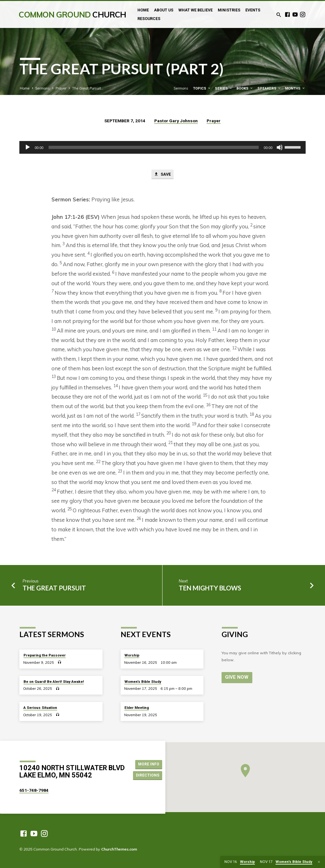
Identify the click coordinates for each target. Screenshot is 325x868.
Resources (149, 19)
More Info (148, 764)
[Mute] (280, 147)
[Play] (28, 147)
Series (224, 88)
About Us (164, 10)
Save (162, 175)
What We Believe (196, 10)
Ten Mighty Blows (210, 589)
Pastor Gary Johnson (176, 121)
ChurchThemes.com (119, 849)
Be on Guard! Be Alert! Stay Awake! (54, 682)
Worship (132, 655)
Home (143, 10)
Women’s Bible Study (143, 682)
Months (295, 88)
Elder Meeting (137, 708)
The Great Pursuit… (88, 88)
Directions (148, 775)
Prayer (61, 88)
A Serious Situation (40, 708)
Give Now (236, 677)
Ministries (229, 10)
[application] (162, 147)
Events (253, 10)
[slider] (154, 147)
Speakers (269, 88)
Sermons (43, 88)
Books (245, 88)
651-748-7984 (34, 790)
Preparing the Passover (45, 655)
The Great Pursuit (54, 589)
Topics (202, 88)
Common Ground (72, 14)
